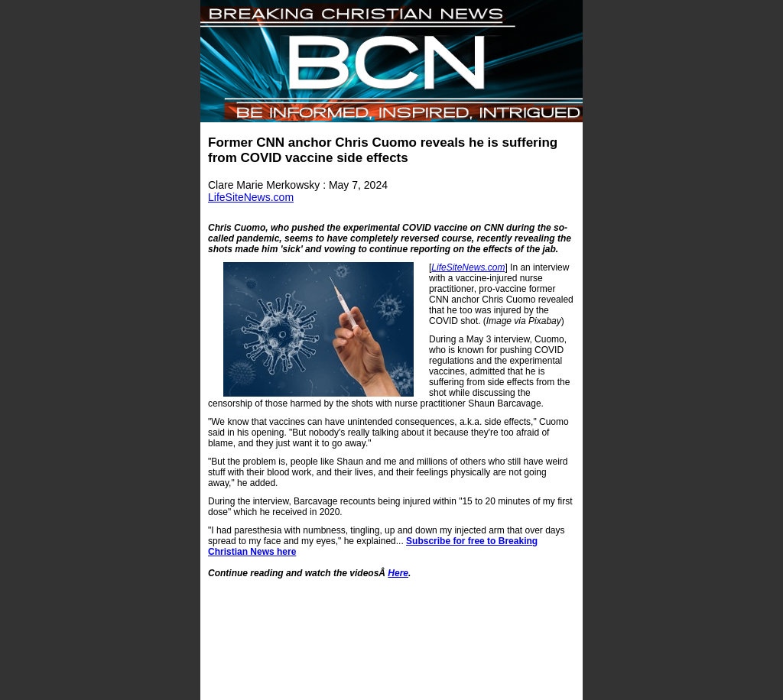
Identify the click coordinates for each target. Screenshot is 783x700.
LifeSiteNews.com (251, 197)
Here (398, 573)
